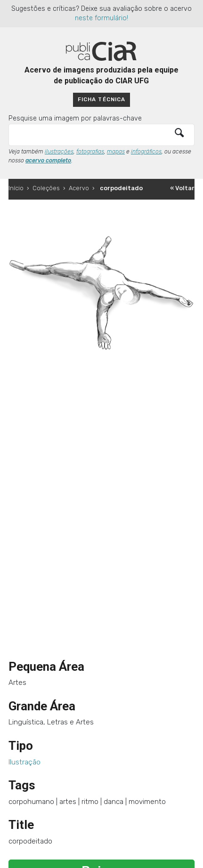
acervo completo (48, 161)
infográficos (146, 152)
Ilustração (24, 762)
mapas (116, 152)
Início (16, 188)
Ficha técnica (101, 99)
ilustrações (59, 152)
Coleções (46, 188)
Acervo (79, 188)
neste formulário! (101, 18)
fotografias (90, 152)
